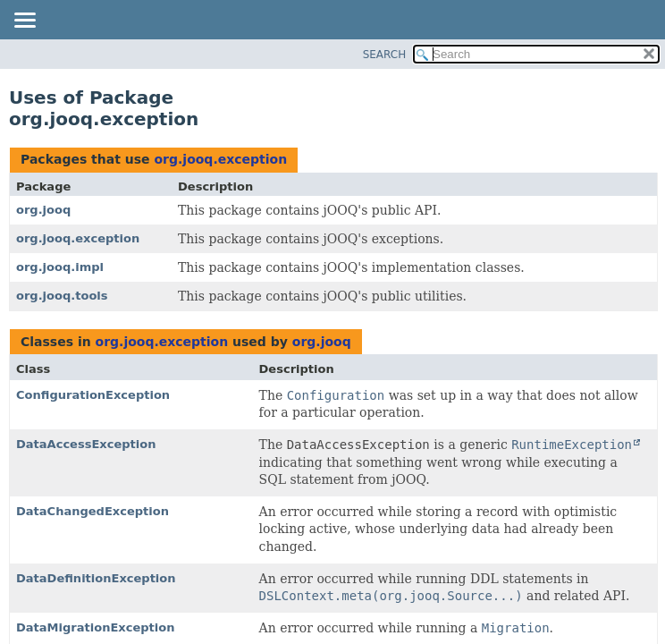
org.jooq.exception (220, 159)
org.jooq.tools (62, 296)
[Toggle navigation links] (24, 21)
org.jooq (43, 210)
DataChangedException (93, 511)
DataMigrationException (95, 627)
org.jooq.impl (60, 267)
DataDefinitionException (96, 578)
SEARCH (385, 55)
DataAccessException (86, 444)
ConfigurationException (93, 395)
